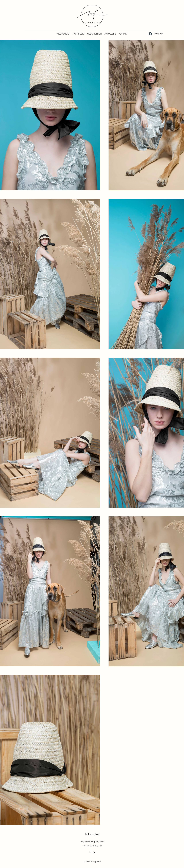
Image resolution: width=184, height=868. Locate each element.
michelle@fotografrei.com (92, 842)
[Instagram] (94, 852)
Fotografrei (92, 834)
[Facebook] (90, 852)
